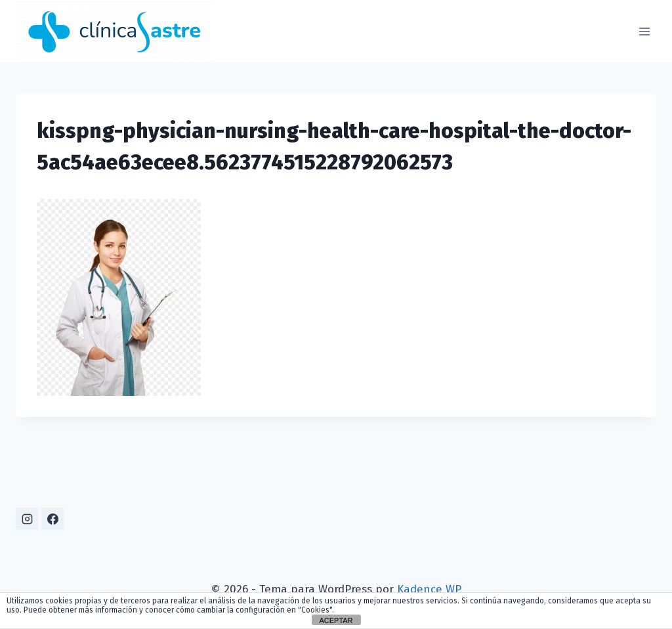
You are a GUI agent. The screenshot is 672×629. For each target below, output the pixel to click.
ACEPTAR (336, 620)
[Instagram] (27, 519)
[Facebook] (52, 519)
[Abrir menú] (644, 31)
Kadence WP (429, 589)
